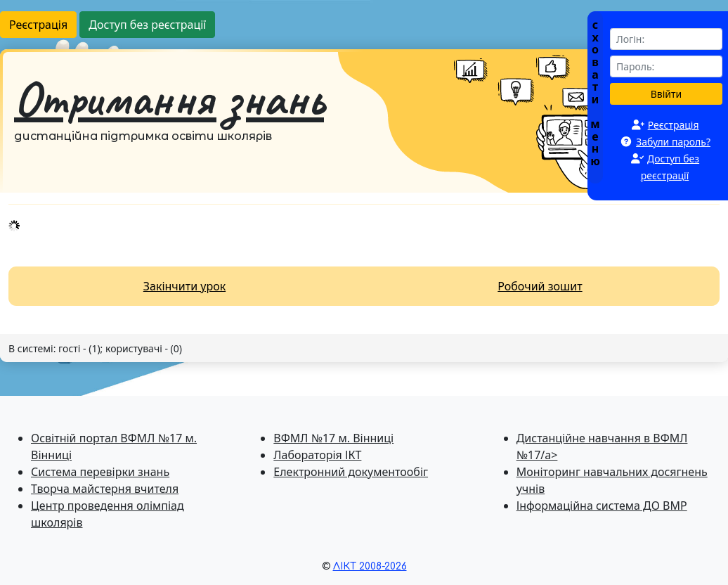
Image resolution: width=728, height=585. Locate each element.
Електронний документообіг (351, 472)
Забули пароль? (673, 142)
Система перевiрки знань (100, 472)
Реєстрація (38, 25)
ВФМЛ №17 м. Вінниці (333, 438)
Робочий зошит (540, 286)
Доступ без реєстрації (147, 25)
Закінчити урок (184, 286)
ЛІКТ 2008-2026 (370, 566)
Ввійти (667, 94)
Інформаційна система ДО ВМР (602, 506)
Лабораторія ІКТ (317, 455)
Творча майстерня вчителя (105, 489)
